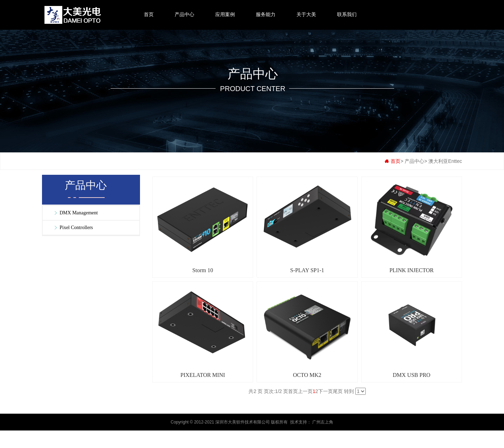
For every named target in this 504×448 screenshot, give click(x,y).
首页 (149, 14)
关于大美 (306, 14)
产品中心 (184, 14)
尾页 (338, 391)
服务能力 (266, 14)
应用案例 (225, 14)
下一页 (325, 391)
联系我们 (347, 14)
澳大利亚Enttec (445, 161)
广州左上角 (323, 422)
